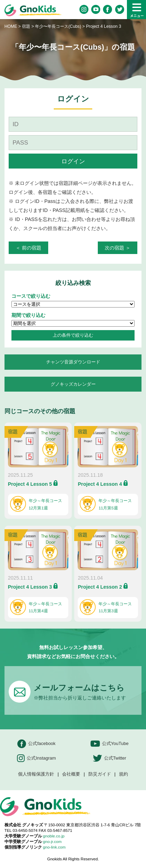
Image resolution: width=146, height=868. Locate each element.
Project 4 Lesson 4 (100, 484)
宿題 (26, 26)
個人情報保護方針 (36, 774)
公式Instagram (36, 758)
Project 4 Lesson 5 (30, 484)
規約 (123, 774)
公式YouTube (110, 744)
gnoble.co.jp (54, 836)
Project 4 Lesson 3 (30, 587)
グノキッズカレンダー (73, 384)
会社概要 (71, 774)
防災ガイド (100, 774)
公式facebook (36, 744)
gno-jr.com (52, 842)
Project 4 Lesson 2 (100, 587)
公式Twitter (110, 758)
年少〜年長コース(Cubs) (59, 26)
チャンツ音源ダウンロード (73, 362)
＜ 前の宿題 (28, 248)
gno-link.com (54, 847)
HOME (11, 26)
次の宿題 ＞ (118, 248)
